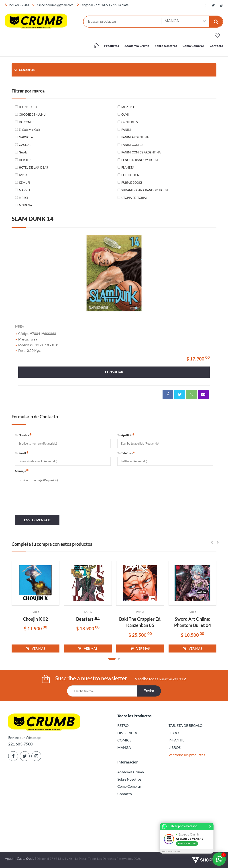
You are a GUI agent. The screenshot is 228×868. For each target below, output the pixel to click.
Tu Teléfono (126, 453)
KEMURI (24, 183)
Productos (112, 46)
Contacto (216, 46)
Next (208, 273)
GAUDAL (25, 145)
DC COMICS (27, 122)
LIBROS (175, 747)
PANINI (126, 130)
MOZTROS (128, 107)
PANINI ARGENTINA (135, 137)
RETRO (123, 725)
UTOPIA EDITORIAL (134, 198)
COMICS (124, 740)
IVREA (23, 175)
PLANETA (128, 167)
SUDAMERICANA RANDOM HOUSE (145, 190)
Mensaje (22, 471)
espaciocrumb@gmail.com (55, 5)
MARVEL (25, 190)
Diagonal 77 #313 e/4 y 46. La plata (104, 5)
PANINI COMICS (132, 145)
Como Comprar (193, 46)
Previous (20, 273)
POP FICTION (130, 175)
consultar (114, 372)
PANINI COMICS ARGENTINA (141, 152)
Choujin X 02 (36, 619)
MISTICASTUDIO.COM (171, 852)
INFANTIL (176, 740)
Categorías (24, 70)
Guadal (23, 152)
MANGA (124, 747)
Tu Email (22, 453)
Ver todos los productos (187, 755)
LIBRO (174, 733)
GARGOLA (26, 137)
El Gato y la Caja (30, 130)
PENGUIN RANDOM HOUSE (140, 160)
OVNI (125, 115)
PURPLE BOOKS (132, 183)
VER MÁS (36, 648)
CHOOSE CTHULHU (32, 115)
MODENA (25, 205)
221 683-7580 (19, 5)
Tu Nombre (23, 435)
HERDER (25, 160)
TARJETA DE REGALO (186, 725)
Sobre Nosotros (166, 46)
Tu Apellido (126, 435)
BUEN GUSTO (28, 107)
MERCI (23, 198)
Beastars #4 (88, 619)
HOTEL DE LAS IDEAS (33, 167)
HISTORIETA (127, 733)
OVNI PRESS (130, 122)
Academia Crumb (137, 46)
